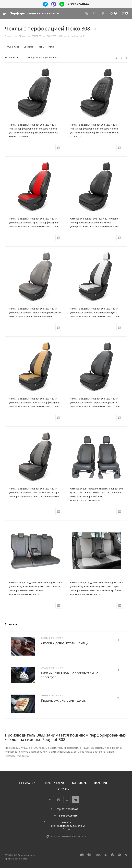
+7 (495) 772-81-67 (78, 4)
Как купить (79, 783)
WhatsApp (75, 800)
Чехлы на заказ (53, 783)
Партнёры (101, 783)
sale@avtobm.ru (68, 816)
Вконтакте (50, 800)
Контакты (63, 789)
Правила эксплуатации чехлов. (63, 700)
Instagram (59, 800)
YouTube (67, 800)
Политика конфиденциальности (69, 837)
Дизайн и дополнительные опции (66, 643)
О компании (27, 783)
